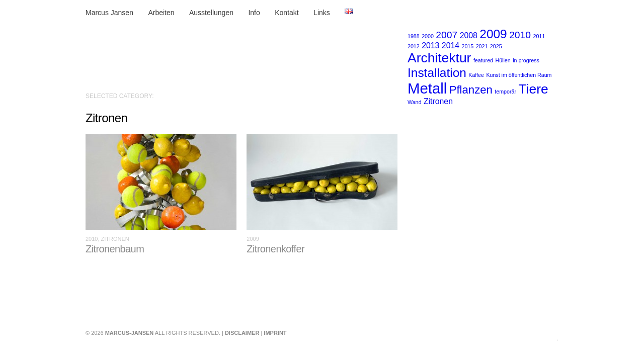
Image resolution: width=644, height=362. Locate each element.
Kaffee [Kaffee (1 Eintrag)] (476, 75)
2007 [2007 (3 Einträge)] (447, 35)
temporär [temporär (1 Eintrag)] (505, 92)
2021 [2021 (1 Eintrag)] (482, 46)
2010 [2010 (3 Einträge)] (520, 35)
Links (322, 13)
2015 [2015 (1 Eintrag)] (468, 46)
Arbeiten (161, 13)
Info (254, 13)
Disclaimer (242, 333)
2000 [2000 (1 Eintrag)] (428, 36)
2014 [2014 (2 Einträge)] (451, 46)
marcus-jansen (130, 333)
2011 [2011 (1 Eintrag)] (539, 36)
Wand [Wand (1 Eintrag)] (414, 102)
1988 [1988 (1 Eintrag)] (414, 36)
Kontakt (287, 13)
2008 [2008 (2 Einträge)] (469, 35)
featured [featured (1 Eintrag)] (483, 60)
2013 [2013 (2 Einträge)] (430, 46)
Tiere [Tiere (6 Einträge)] (533, 89)
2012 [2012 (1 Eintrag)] (414, 46)
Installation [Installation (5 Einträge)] (437, 73)
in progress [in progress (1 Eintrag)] (526, 60)
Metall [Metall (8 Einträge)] (427, 88)
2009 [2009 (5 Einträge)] (493, 34)
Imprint (275, 333)
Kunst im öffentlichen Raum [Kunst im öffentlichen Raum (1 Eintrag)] (519, 75)
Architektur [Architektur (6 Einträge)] (439, 58)
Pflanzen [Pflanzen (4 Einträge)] (471, 90)
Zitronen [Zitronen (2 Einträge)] (438, 101)
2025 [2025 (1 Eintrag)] (496, 46)
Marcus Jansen (109, 13)
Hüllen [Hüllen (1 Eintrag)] (503, 60)
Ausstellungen (211, 13)
